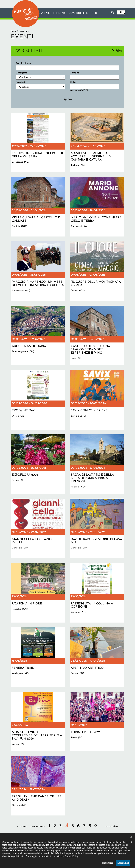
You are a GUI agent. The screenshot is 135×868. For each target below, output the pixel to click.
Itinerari (59, 13)
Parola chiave (23, 63)
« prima (22, 827)
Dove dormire (78, 13)
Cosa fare (43, 13)
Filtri (119, 51)
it (121, 12)
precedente (38, 827)
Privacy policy (78, 851)
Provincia (21, 82)
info (94, 13)
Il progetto (32, 851)
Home (14, 31)
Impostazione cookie (98, 851)
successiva (111, 827)
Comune (75, 73)
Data (73, 82)
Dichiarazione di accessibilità (54, 851)
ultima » (67, 835)
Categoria (21, 73)
